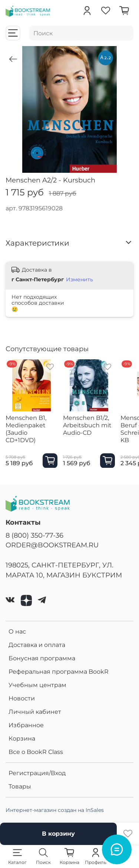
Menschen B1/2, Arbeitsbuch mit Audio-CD (87, 425)
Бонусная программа (42, 658)
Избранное (26, 725)
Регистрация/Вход (37, 773)
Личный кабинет (35, 712)
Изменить (80, 279)
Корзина (22, 739)
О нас (17, 631)
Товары (20, 786)
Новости (22, 698)
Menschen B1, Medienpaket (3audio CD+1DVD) (26, 429)
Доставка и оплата (37, 645)
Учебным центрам (37, 685)
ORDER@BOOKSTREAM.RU (52, 545)
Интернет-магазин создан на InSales (55, 810)
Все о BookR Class (36, 752)
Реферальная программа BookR (59, 672)
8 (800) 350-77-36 (34, 535)
